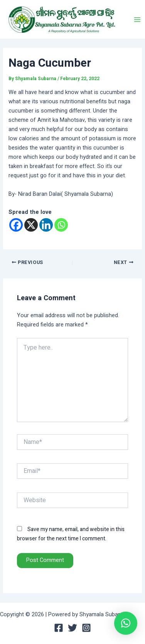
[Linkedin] (46, 225)
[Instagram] (86, 628)
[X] (31, 225)
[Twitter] (72, 628)
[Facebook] (16, 225)
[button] (126, 623)
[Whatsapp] (61, 225)
